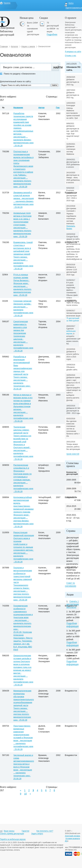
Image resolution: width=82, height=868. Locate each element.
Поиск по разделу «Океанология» (18, 74)
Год (58, 108)
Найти (56, 68)
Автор (41, 108)
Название (18, 108)
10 (25, 794)
